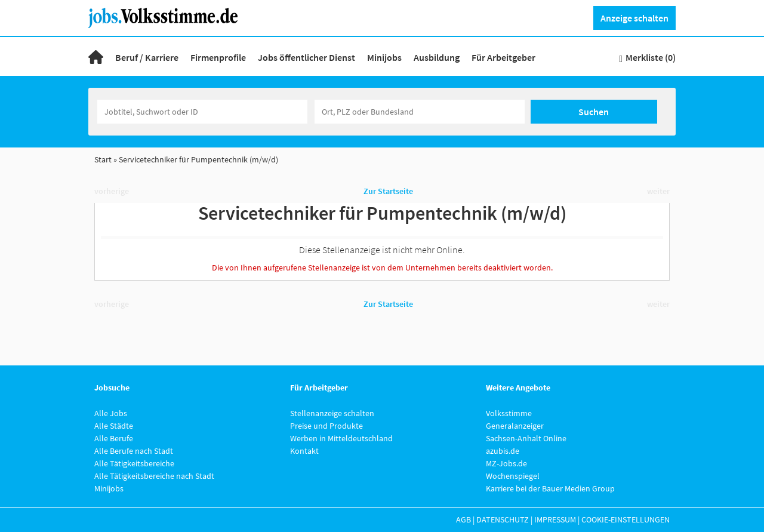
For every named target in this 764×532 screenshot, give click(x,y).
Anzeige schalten (634, 18)
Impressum (555, 519)
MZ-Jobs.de (506, 463)
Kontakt (304, 451)
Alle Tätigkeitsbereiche (134, 463)
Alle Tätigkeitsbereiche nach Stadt (154, 476)
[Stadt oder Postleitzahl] (420, 112)
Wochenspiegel (513, 476)
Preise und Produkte (326, 426)
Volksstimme (509, 413)
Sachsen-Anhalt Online (526, 438)
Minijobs (384, 57)
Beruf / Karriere (147, 57)
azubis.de (503, 451)
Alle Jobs (111, 413)
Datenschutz (503, 519)
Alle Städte (114, 426)
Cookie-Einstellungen (626, 519)
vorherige (112, 191)
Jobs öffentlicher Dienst (306, 57)
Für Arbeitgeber (503, 57)
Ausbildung (437, 57)
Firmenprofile (218, 57)
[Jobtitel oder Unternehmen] (202, 112)
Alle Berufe (114, 438)
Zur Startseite (388, 191)
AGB (463, 519)
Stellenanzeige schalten (332, 413)
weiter (658, 191)
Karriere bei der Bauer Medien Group (550, 488)
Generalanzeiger (515, 426)
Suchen (594, 112)
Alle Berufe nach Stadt (134, 451)
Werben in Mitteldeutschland (341, 438)
